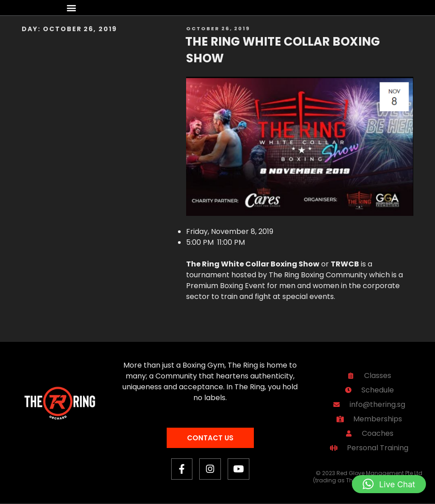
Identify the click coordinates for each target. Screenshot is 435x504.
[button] (72, 8)
